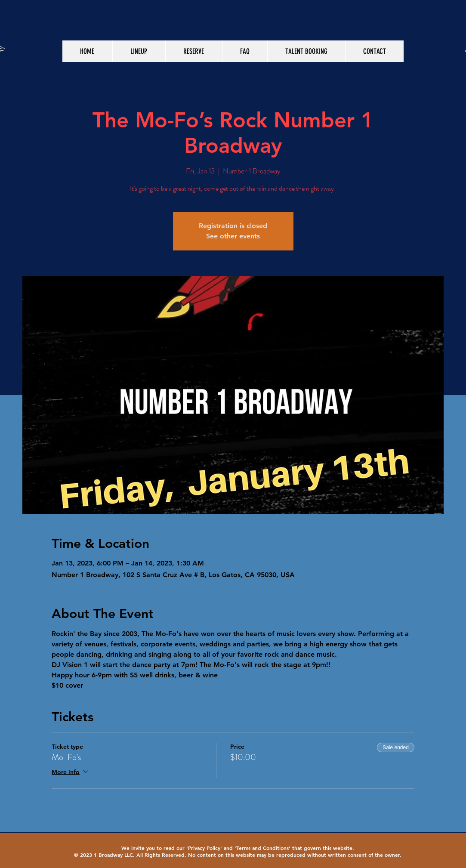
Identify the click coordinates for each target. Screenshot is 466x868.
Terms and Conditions (262, 848)
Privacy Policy (204, 848)
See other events (233, 236)
